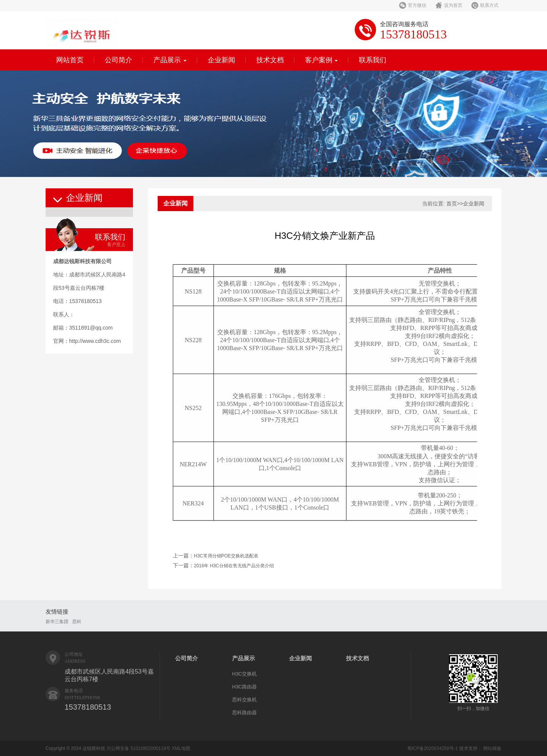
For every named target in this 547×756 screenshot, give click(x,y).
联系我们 (373, 60)
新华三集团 (57, 622)
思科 (77, 622)
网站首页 (70, 60)
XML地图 (181, 748)
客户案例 (322, 60)
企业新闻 (221, 60)
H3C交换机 (244, 674)
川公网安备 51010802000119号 (138, 748)
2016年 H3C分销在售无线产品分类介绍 (234, 566)
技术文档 (270, 60)
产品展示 (170, 60)
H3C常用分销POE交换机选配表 (226, 556)
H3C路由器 (244, 687)
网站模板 (492, 748)
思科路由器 (244, 713)
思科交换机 (244, 700)
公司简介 (119, 60)
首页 (452, 204)
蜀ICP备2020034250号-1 (432, 748)
